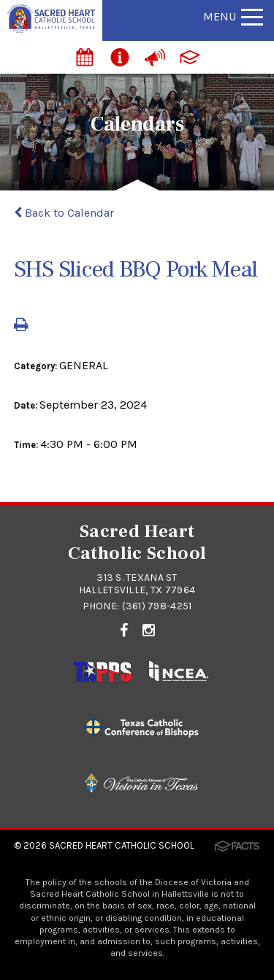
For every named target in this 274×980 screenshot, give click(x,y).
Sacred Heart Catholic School (122, 845)
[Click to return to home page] (51, 29)
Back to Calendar (64, 213)
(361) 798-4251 (157, 606)
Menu (233, 16)
